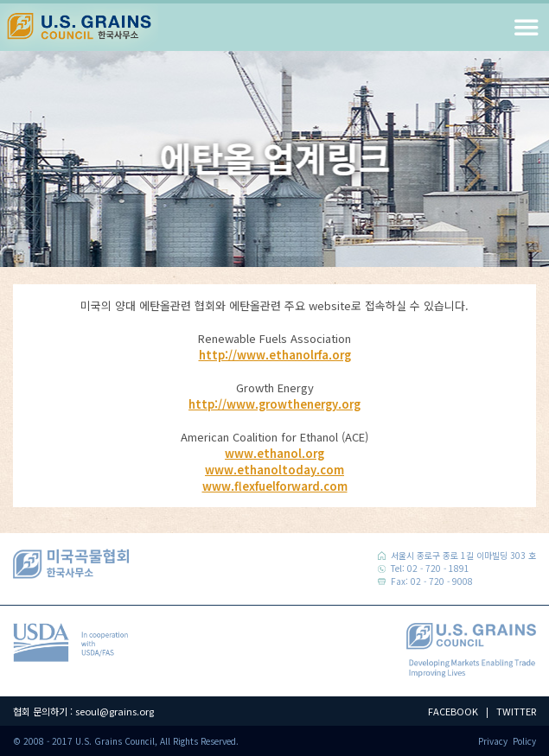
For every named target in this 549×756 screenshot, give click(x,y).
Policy (524, 741)
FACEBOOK (453, 711)
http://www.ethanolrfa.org (275, 355)
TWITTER (516, 711)
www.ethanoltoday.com (274, 470)
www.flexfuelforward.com (275, 486)
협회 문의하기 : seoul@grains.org (83, 711)
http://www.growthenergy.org (274, 404)
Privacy (493, 741)
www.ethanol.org (274, 453)
